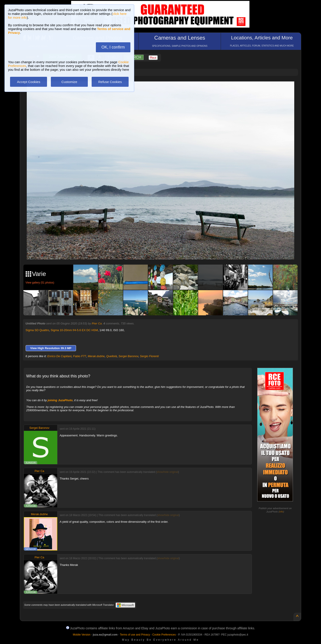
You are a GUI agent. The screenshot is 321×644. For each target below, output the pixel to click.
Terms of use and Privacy (135, 635)
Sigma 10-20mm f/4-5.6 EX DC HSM (74, 330)
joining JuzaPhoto (60, 400)
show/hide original (167, 472)
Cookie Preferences (164, 635)
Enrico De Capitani (59, 356)
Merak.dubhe (96, 356)
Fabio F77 (80, 356)
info (281, 512)
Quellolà (112, 356)
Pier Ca (97, 323)
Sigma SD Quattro (37, 330)
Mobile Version (82, 635)
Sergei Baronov (129, 356)
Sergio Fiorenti (149, 356)
